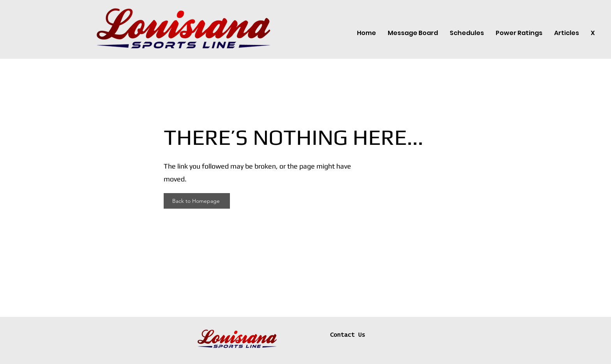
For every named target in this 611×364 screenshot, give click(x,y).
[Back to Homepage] (197, 201)
